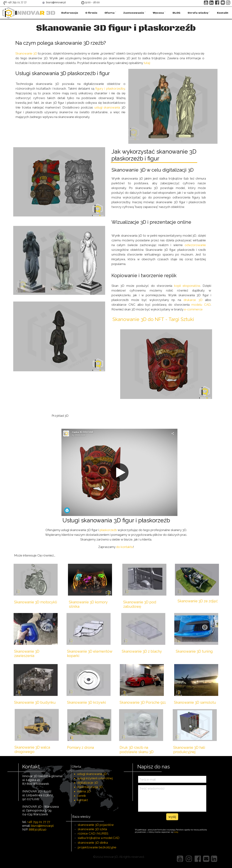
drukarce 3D (193, 300)
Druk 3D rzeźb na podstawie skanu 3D (137, 750)
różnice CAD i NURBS (93, 833)
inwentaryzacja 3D (90, 787)
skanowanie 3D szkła (92, 829)
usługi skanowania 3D (92, 774)
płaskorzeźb (109, 530)
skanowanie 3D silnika (93, 843)
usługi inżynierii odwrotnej (95, 778)
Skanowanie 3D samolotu (195, 702)
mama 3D (84, 791)
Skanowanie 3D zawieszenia (27, 654)
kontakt (83, 800)
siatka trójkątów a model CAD (99, 838)
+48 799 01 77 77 (39, 822)
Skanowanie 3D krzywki (87, 702)
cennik (82, 796)
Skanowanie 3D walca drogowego (32, 750)
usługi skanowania (107, 107)
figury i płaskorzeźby (110, 89)
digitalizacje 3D (88, 783)
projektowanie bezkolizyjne (97, 847)
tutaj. (177, 832)
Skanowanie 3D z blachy (142, 651)
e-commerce (193, 309)
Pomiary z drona (80, 748)
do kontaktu (125, 547)
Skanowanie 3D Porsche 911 (143, 702)
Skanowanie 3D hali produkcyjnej (189, 750)
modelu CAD (201, 305)
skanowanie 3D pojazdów (96, 825)
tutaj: (147, 63)
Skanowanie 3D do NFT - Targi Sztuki (153, 319)
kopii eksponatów (187, 286)
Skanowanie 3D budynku (35, 702)
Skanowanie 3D (27, 53)
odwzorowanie (195, 245)
